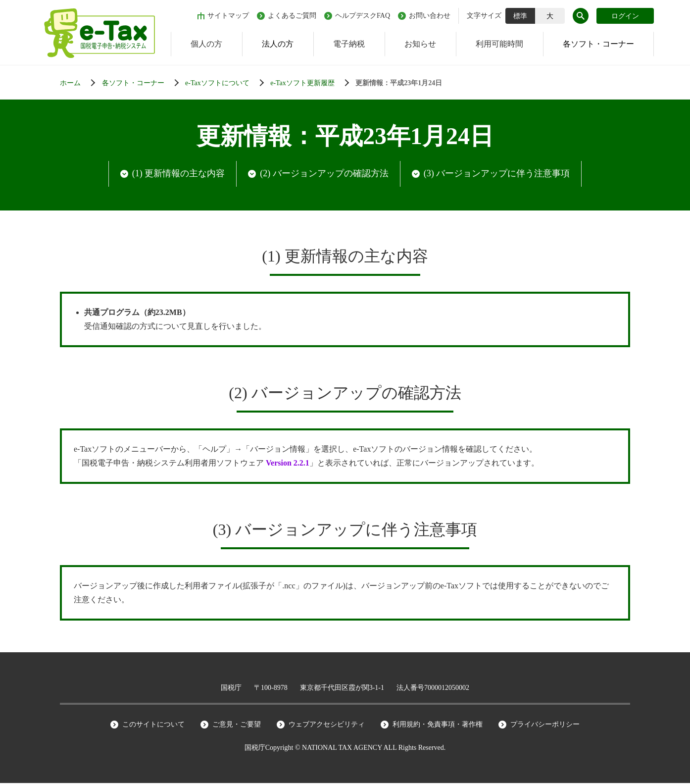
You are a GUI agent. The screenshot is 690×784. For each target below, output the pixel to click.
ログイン (625, 16)
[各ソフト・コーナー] (143, 83)
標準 (520, 16)
